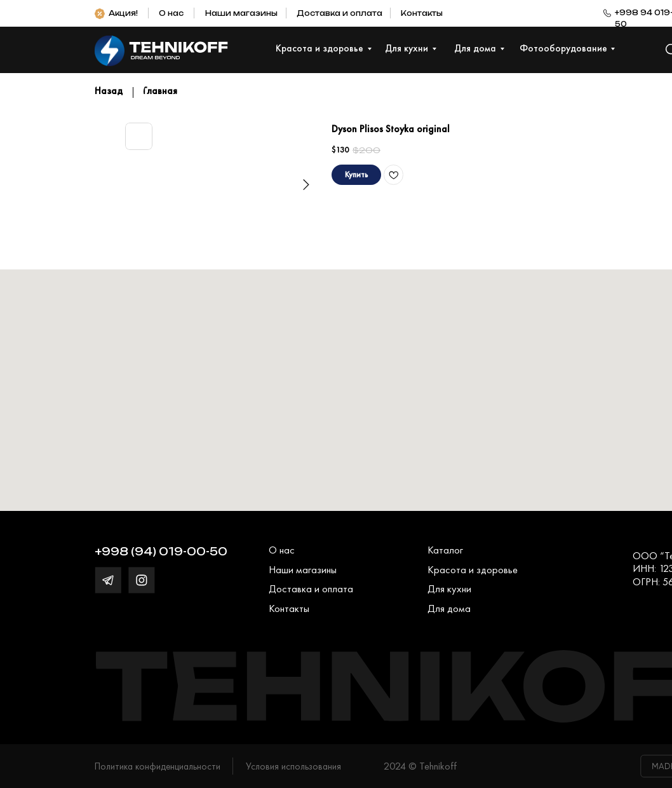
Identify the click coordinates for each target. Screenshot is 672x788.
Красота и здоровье (473, 570)
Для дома (449, 608)
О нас (171, 13)
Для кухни (449, 589)
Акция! (123, 13)
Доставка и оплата (339, 13)
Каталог (445, 550)
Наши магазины (241, 13)
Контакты (422, 13)
